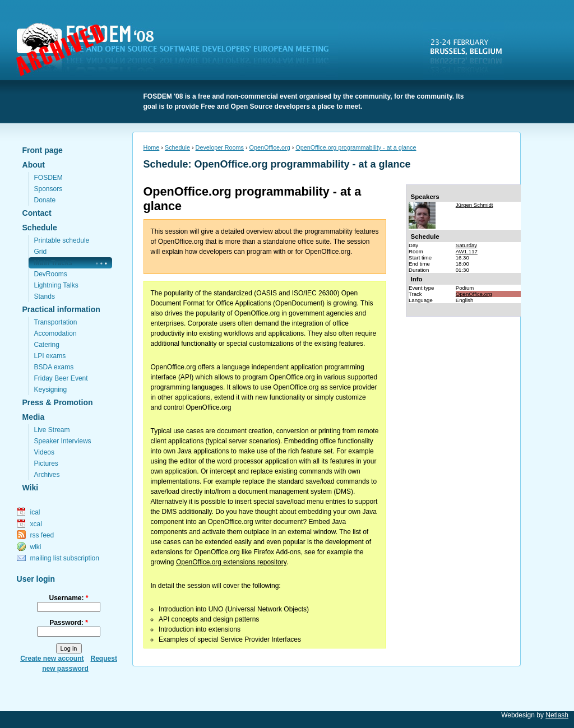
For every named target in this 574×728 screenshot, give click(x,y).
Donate (45, 200)
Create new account (52, 659)
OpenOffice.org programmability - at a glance (356, 147)
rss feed (42, 535)
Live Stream (52, 430)
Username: (68, 598)
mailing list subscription (65, 558)
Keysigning (51, 389)
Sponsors (48, 189)
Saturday (466, 245)
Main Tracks (54, 263)
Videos (44, 452)
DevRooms (51, 274)
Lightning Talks (56, 285)
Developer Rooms (220, 147)
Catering (47, 345)
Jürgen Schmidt (475, 205)
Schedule (40, 228)
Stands (45, 296)
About (34, 165)
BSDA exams (54, 367)
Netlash (557, 715)
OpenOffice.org (270, 147)
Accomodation (55, 333)
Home (152, 147)
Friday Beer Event (61, 378)
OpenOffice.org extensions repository (231, 562)
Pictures (46, 463)
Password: (69, 623)
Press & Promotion (58, 402)
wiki (36, 547)
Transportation (56, 322)
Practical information (61, 309)
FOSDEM (179, 51)
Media (34, 417)
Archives (47, 475)
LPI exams (50, 356)
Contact (37, 213)
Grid (41, 252)
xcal (36, 524)
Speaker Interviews (63, 441)
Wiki (31, 488)
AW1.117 (467, 251)
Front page (43, 150)
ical (35, 512)
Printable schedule (62, 240)
